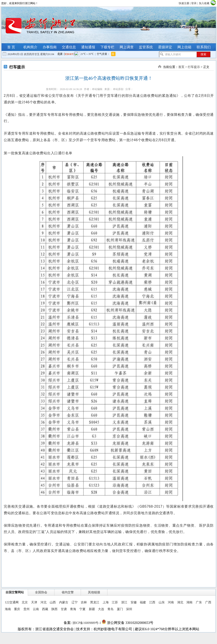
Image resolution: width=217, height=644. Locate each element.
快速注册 (184, 3)
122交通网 (12, 602)
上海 (106, 602)
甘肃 (64, 609)
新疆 (92, 609)
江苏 (115, 602)
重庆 (17, 609)
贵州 (26, 609)
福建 (143, 602)
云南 (36, 609)
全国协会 (41, 592)
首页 (181, 67)
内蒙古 (64, 602)
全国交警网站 (15, 592)
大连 (101, 609)
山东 (162, 602)
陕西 (54, 609)
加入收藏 (204, 3)
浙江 (124, 602)
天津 (34, 602)
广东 (199, 602)
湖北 (180, 602)
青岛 (110, 609)
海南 (8, 609)
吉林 (84, 602)
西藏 (45, 609)
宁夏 (82, 609)
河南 (171, 602)
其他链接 (94, 592)
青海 (73, 609)
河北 (44, 602)
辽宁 (75, 602)
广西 (208, 602)
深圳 (129, 609)
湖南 (189, 602)
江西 (152, 602)
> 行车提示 (192, 67)
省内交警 (68, 592)
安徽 (134, 602)
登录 (194, 3)
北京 (25, 602)
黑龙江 (95, 602)
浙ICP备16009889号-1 (87, 623)
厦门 (120, 609)
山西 (53, 602)
